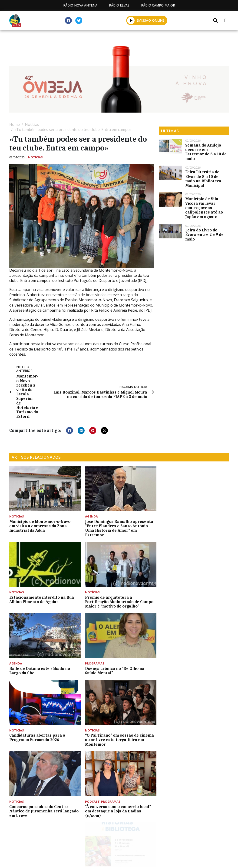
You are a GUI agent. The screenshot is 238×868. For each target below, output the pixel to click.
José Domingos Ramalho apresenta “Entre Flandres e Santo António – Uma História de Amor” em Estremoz (118, 527)
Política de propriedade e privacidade (180, 839)
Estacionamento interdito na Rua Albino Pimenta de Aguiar (191, 523)
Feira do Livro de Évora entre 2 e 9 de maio (204, 234)
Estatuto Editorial (42, 839)
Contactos (122, 839)
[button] (131, 20)
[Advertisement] (119, 794)
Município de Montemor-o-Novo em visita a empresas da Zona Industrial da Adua (40, 525)
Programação (86, 839)
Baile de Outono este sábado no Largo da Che (114, 598)
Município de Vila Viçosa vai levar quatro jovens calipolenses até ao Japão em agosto (204, 208)
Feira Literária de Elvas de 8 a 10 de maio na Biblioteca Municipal (203, 179)
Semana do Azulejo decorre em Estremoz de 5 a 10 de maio (206, 152)
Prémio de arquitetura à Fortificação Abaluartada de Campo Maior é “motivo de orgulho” (43, 600)
